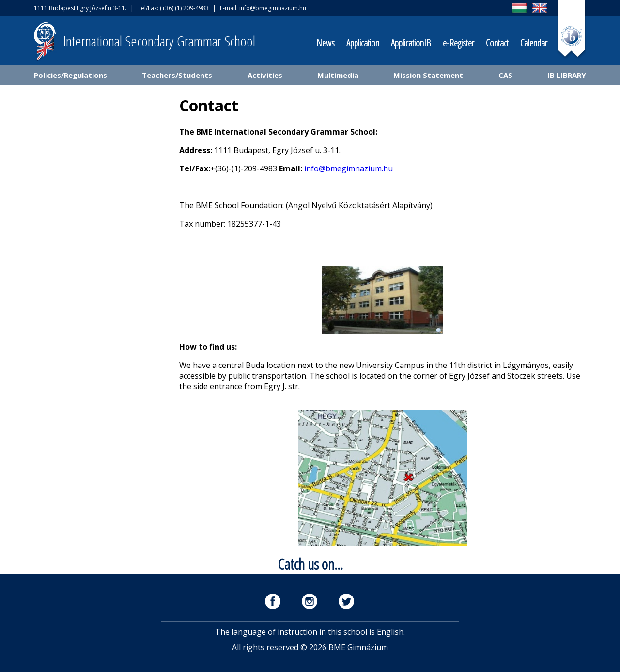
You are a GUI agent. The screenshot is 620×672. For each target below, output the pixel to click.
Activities (265, 75)
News (325, 43)
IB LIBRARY (567, 75)
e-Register (458, 43)
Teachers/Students (177, 75)
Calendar (534, 43)
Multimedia (338, 75)
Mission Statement (428, 75)
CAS (505, 75)
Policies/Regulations (70, 75)
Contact (497, 43)
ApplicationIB (411, 43)
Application (363, 43)
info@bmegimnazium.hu (273, 8)
